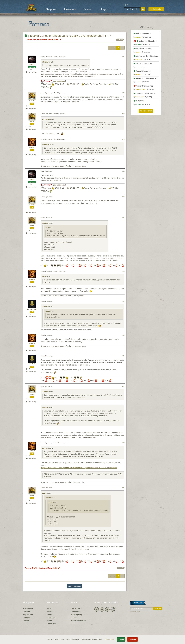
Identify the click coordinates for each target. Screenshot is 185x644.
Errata (49, 621)
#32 (123, 386)
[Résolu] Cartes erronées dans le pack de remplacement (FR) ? (68, 36)
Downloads (51, 618)
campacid (32, 101)
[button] (128, 5)
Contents (27, 618)
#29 (123, 301)
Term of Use (76, 611)
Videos (50, 611)
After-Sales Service (79, 621)
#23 (123, 114)
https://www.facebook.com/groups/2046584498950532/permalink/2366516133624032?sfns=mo (79, 468)
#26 (123, 197)
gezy (32, 226)
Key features (28, 615)
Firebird (32, 65)
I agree (121, 639)
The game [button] (51, 9)
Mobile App (51, 624)
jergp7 (32, 122)
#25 (123, 171)
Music (49, 615)
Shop (103, 9)
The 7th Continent (40, 40)
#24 (123, 139)
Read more (110, 639)
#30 (123, 335)
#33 (123, 443)
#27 (123, 218)
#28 (123, 271)
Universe (27, 611)
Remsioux (46, 62)
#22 (123, 93)
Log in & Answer (75, 586)
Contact (74, 618)
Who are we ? (76, 608)
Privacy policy (76, 615)
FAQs (49, 608)
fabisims (32, 364)
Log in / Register (156, 9)
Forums (87, 9)
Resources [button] (70, 9)
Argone (32, 147)
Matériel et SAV (55, 40)
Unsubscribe (135, 611)
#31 (123, 356)
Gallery (26, 621)
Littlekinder (32, 309)
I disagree (133, 639)
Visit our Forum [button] (146, 111)
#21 (123, 57)
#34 (123, 488)
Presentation (28, 608)
